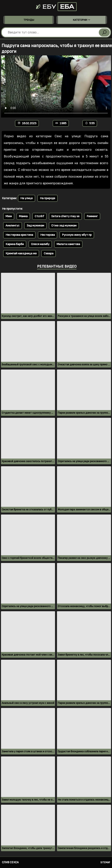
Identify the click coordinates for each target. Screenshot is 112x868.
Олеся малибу (40, 244)
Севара (49, 253)
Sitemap (105, 862)
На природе (48, 198)
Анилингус (13, 226)
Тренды (29, 20)
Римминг (92, 216)
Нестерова (48, 235)
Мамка (23, 216)
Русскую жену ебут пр (77, 235)
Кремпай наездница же (21, 253)
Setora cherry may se (65, 216)
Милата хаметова (68, 244)
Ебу (56, 7)
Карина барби (15, 244)
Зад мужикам (35, 226)
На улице (27, 198)
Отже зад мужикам (64, 226)
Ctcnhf (39, 216)
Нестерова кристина (19, 235)
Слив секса (10, 862)
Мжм (9, 216)
